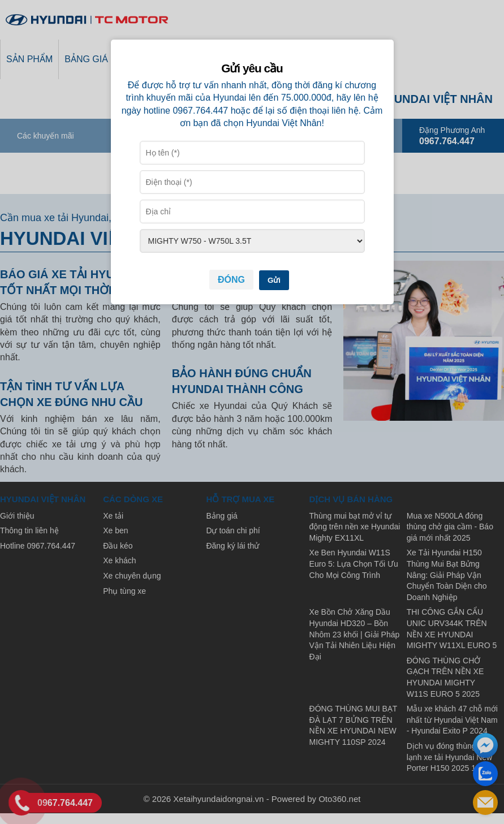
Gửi (274, 280)
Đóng (231, 280)
